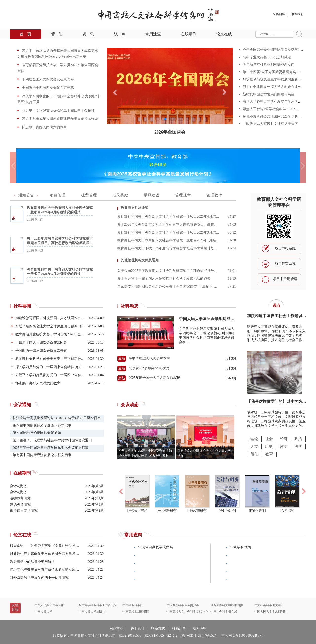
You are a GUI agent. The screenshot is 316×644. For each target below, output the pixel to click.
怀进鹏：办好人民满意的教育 (44, 127)
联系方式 (158, 629)
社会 (269, 439)
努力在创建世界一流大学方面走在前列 (272, 87)
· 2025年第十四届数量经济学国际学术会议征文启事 (49, 448)
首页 (26, 34)
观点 (120, 34)
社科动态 (130, 306)
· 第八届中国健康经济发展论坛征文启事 (41, 425)
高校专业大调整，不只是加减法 (267, 57)
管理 (57, 34)
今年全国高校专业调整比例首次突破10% (274, 50)
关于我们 (137, 629)
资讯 (88, 34)
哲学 (284, 446)
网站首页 (116, 629)
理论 (254, 439)
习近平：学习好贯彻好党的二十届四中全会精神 (58, 110)
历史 (269, 446)
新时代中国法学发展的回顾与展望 (269, 94)
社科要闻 (22, 306)
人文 (254, 446)
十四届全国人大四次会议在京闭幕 (47, 79)
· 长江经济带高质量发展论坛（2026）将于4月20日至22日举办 (55, 418)
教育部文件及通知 (135, 208)
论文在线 (224, 34)
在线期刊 (189, 34)
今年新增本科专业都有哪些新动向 (269, 65)
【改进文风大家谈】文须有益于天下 (270, 124)
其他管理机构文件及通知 (140, 260)
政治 (298, 439)
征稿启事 (179, 629)
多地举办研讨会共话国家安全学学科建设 (274, 116)
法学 (298, 446)
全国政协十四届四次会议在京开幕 (47, 88)
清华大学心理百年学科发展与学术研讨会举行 (277, 102)
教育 (269, 454)
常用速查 (153, 34)
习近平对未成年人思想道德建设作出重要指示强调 (59, 119)
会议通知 (22, 405)
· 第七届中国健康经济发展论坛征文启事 (41, 455)
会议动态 (130, 405)
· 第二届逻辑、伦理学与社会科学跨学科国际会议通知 (51, 440)
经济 (284, 439)
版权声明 (200, 629)
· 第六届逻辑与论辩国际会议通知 (35, 433)
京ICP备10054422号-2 (161, 635)
